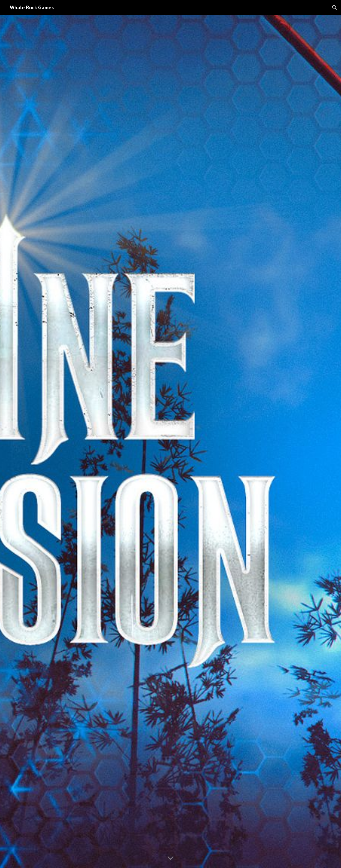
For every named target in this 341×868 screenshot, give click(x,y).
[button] (335, 7)
